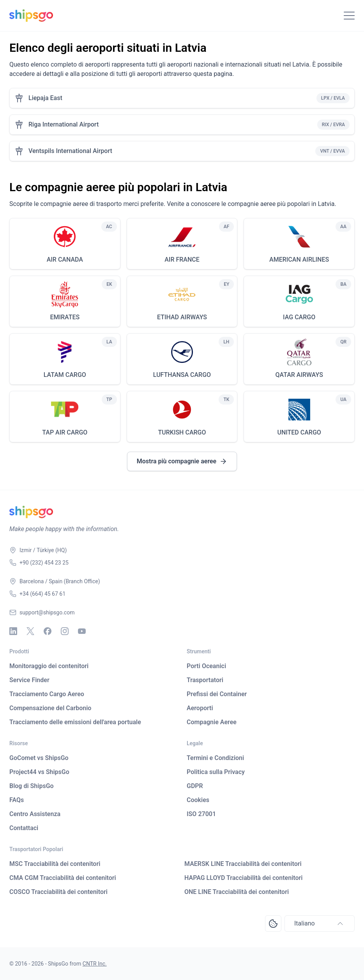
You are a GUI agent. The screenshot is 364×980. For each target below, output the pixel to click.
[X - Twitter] (30, 631)
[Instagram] (65, 631)
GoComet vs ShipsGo (39, 758)
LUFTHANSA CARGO (182, 375)
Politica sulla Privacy (216, 772)
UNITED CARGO (299, 432)
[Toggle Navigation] (349, 16)
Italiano (320, 924)
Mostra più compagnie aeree (182, 461)
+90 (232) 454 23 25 (44, 563)
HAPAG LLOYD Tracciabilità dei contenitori (243, 878)
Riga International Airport (64, 124)
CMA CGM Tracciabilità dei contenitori (63, 878)
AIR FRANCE (182, 260)
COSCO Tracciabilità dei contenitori (58, 892)
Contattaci (24, 828)
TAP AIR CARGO (65, 432)
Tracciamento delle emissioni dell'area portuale (75, 722)
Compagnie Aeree (212, 722)
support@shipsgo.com (47, 612)
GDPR (195, 786)
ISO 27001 (201, 814)
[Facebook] (48, 631)
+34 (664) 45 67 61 (42, 594)
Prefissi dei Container (217, 694)
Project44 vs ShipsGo (39, 772)
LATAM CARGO (65, 375)
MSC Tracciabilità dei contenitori (55, 864)
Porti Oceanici (206, 666)
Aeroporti (200, 708)
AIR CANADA (65, 260)
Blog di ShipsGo (32, 786)
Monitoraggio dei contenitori (49, 666)
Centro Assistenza (35, 814)
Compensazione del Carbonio (50, 708)
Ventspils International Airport (70, 151)
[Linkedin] (13, 631)
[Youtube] (82, 631)
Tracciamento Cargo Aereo (47, 694)
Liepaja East (45, 98)
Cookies (198, 800)
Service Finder (29, 680)
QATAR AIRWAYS (299, 375)
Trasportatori (205, 680)
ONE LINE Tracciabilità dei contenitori (237, 892)
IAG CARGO (299, 317)
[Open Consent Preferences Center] (273, 924)
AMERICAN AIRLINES (299, 260)
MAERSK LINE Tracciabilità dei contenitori (243, 864)
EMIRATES (65, 317)
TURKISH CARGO (182, 432)
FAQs (17, 800)
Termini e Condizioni (215, 758)
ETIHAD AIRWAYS (182, 317)
